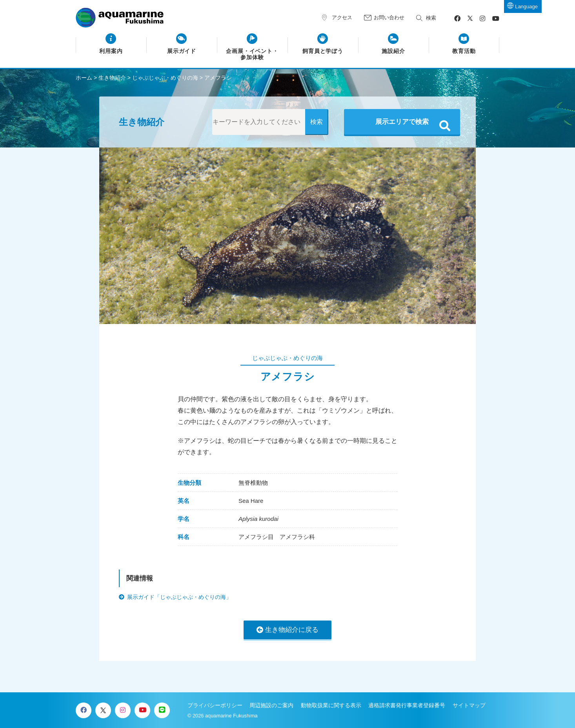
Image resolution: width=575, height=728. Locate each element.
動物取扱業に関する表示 (331, 705)
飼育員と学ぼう (323, 51)
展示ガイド (182, 51)
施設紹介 (393, 51)
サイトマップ (469, 705)
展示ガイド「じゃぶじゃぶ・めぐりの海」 (179, 597)
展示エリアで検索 (402, 122)
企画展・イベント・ (252, 55)
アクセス (342, 17)
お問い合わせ (389, 17)
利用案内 (111, 51)
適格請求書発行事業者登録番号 (407, 705)
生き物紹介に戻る (292, 630)
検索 (431, 18)
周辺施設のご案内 (271, 705)
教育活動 (464, 51)
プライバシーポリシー (215, 705)
